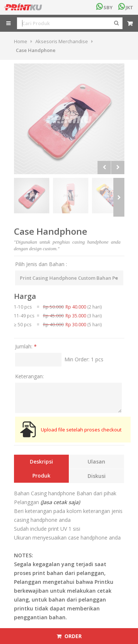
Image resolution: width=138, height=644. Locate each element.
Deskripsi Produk (41, 469)
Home (21, 41)
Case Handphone (36, 50)
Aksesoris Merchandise (62, 41)
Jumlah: (26, 346)
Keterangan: (29, 376)
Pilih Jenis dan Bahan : (41, 264)
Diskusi (97, 476)
